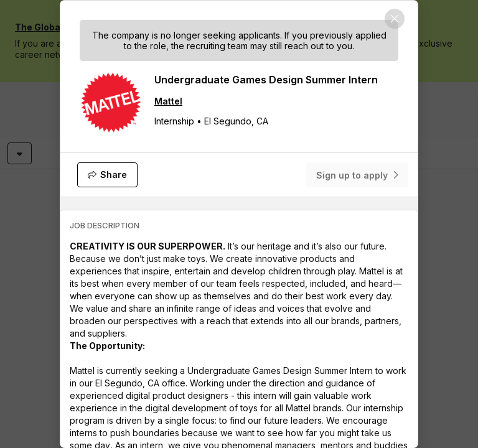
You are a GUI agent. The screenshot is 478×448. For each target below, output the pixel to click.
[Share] (107, 175)
